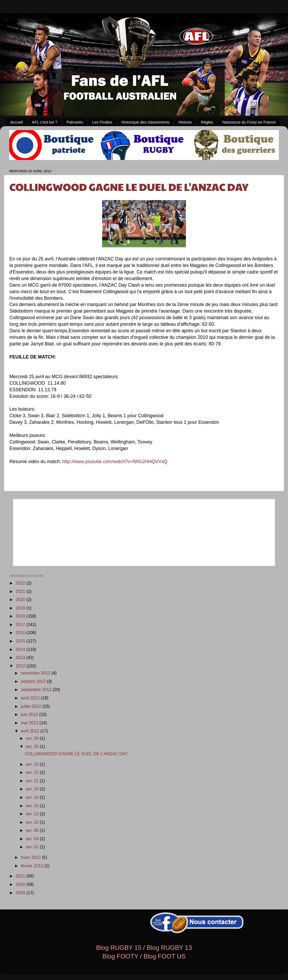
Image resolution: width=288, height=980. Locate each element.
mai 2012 (30, 723)
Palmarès (75, 122)
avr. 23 (33, 764)
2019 (21, 608)
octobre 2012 (34, 681)
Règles (207, 122)
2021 (21, 591)
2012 (21, 666)
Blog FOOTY (120, 956)
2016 (21, 633)
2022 (21, 583)
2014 (21, 649)
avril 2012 (31, 731)
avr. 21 (33, 781)
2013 (21, 657)
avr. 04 (33, 839)
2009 (21, 893)
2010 (21, 884)
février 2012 (32, 866)
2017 (21, 624)
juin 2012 (30, 714)
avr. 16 (33, 797)
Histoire (185, 122)
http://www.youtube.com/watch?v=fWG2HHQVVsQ (115, 462)
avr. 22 (33, 772)
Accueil (16, 122)
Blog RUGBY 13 (169, 948)
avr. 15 (33, 806)
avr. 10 (33, 822)
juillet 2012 (31, 706)
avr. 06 (33, 830)
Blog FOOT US (165, 956)
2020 (21, 599)
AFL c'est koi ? (45, 122)
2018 (21, 616)
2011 (21, 876)
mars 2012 (31, 857)
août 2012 (31, 698)
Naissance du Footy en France (249, 122)
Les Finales (102, 122)
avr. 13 (33, 814)
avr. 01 (33, 847)
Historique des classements (145, 122)
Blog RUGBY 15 (119, 948)
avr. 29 (33, 738)
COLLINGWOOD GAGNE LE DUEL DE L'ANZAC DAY (129, 186)
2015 (21, 641)
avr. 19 (33, 789)
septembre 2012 (37, 689)
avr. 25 (33, 746)
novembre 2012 (36, 673)
